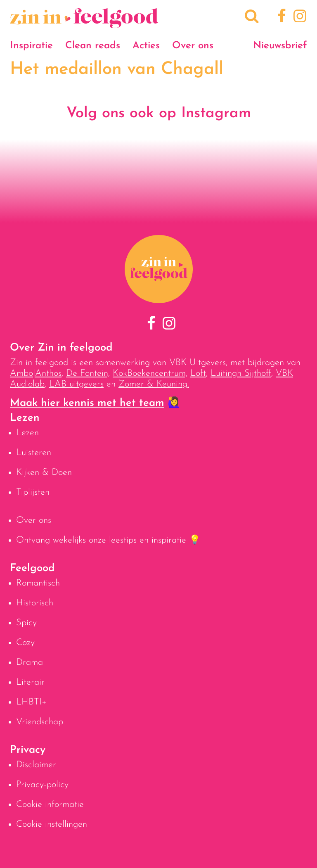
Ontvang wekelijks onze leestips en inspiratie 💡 (108, 540)
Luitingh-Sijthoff (241, 374)
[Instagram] (298, 17)
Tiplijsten (33, 492)
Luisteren (34, 453)
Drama (30, 663)
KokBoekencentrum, (150, 374)
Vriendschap (40, 722)
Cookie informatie (50, 805)
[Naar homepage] (84, 24)
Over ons (193, 46)
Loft (198, 374)
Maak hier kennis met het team (87, 403)
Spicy (26, 623)
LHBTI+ (31, 702)
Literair (30, 682)
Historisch (35, 603)
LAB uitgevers (76, 384)
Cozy (25, 643)
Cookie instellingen (52, 824)
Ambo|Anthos (36, 374)
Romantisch (38, 583)
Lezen (27, 433)
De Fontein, (88, 374)
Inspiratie (31, 46)
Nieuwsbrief (280, 46)
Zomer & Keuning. (154, 384)
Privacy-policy (42, 785)
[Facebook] (280, 17)
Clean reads (93, 46)
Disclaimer (36, 765)
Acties (146, 46)
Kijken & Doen (44, 473)
